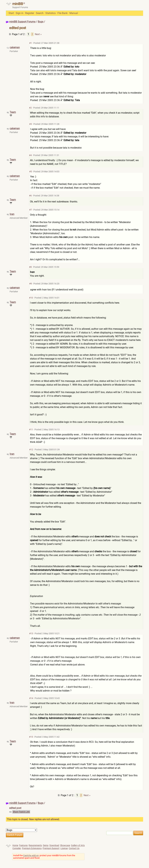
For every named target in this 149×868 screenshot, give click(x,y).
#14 (31, 698)
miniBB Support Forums (22, 22)
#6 (30, 196)
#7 (31, 210)
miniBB (18, 4)
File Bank (63, 13)
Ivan (12, 214)
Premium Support (51, 848)
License (64, 848)
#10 (31, 298)
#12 (31, 450)
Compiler (17, 848)
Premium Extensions (32, 848)
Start (11, 13)
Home (15, 845)
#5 (31, 172)
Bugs (41, 22)
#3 (31, 124)
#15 (31, 737)
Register (30, 13)
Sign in (19, 13)
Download (54, 845)
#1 (31, 43)
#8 (30, 267)
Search (40, 13)
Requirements (35, 845)
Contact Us (74, 848)
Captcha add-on (31, 855)
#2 (30, 108)
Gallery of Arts (78, 845)
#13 (31, 633)
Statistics (50, 13)
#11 (31, 429)
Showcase (65, 845)
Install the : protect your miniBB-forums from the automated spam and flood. (44, 857)
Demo (46, 845)
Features (23, 845)
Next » (38, 34)
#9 (31, 284)
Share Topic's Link (21, 812)
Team (13, 112)
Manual (74, 13)
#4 (30, 155)
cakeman (15, 47)
